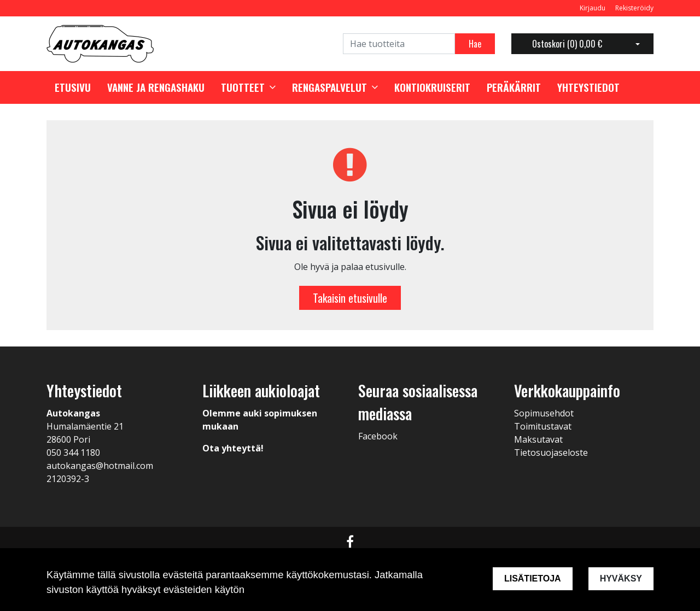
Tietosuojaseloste (551, 453)
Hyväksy (621, 578)
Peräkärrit (514, 87)
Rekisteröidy (634, 8)
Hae (475, 44)
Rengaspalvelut (329, 87)
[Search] (399, 44)
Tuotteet (243, 87)
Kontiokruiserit (432, 87)
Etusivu (73, 87)
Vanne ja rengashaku (156, 87)
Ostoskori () (567, 44)
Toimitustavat (543, 426)
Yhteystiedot (588, 87)
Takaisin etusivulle (350, 298)
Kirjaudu (593, 8)
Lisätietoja (533, 578)
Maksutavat (538, 439)
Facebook (378, 436)
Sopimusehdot (544, 413)
